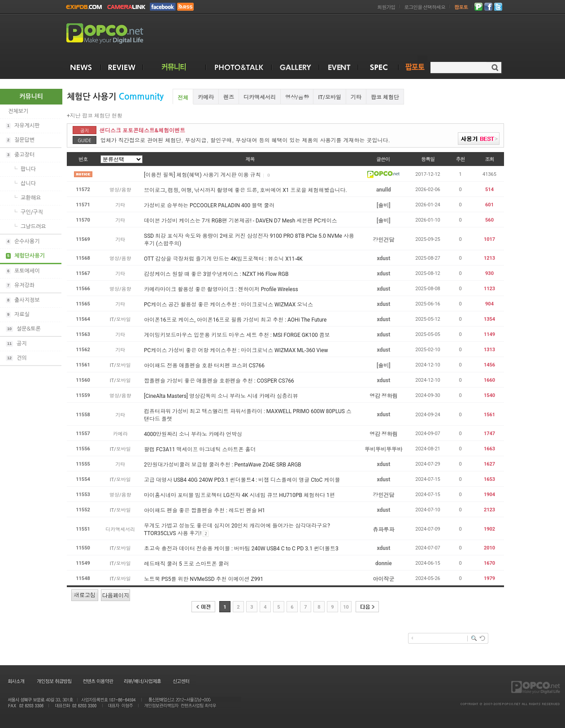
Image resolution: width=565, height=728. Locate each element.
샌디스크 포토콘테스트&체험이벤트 (142, 131)
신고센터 (181, 681)
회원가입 (386, 7)
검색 (495, 68)
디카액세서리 (260, 97)
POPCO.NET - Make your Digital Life (115, 34)
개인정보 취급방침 (54, 681)
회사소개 (15, 681)
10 (346, 607)
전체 (183, 98)
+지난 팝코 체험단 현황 (95, 116)
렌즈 (229, 97)
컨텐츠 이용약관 (97, 681)
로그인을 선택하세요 (425, 7)
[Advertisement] (535, 223)
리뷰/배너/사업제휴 (142, 681)
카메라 (206, 97)
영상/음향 (297, 97)
